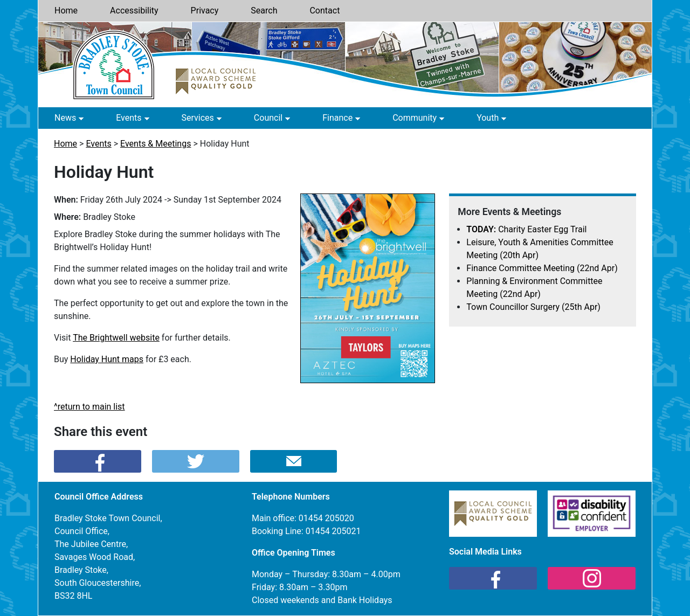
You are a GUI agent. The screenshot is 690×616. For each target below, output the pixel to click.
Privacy (205, 11)
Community (415, 118)
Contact (325, 11)
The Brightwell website (116, 338)
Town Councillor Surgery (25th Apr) (533, 307)
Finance (337, 118)
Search (264, 11)
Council (268, 118)
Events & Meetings (156, 144)
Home (66, 11)
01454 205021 (333, 531)
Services (198, 118)
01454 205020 (326, 518)
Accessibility (134, 11)
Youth (488, 118)
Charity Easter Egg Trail (526, 229)
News (65, 118)
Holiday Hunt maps (107, 359)
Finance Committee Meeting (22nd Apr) (542, 268)
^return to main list (89, 407)
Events (129, 118)
